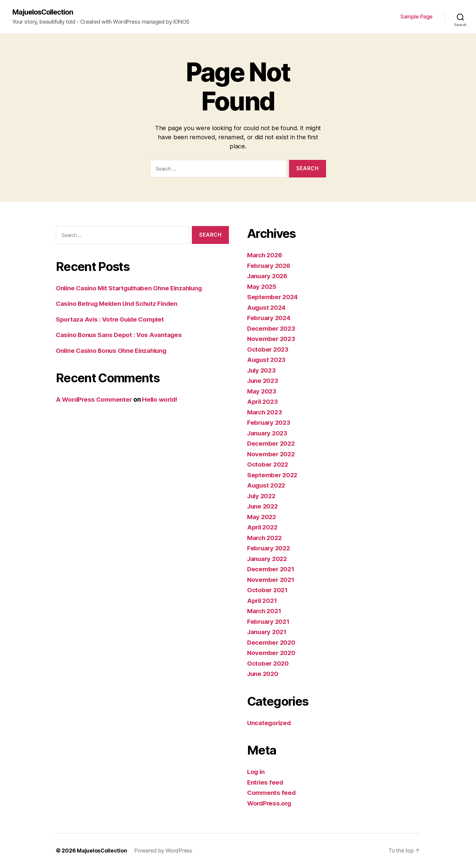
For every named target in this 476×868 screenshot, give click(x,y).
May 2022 (262, 517)
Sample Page (416, 17)
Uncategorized (270, 723)
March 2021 (265, 611)
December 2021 (271, 569)
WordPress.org (270, 803)
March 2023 (265, 412)
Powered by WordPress (163, 851)
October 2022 (268, 465)
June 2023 (263, 381)
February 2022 (269, 548)
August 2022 (267, 486)
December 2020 (272, 642)
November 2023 (272, 339)
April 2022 (263, 527)
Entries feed (266, 782)
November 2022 (272, 454)
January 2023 (268, 433)
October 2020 (268, 663)
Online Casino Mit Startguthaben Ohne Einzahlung (131, 288)
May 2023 (262, 391)
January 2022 (268, 559)
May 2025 (262, 287)
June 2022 (263, 507)
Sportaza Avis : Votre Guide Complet (112, 320)
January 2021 (268, 632)
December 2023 (272, 328)
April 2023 (263, 402)
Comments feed (272, 793)
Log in (256, 772)
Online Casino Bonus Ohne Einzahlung (113, 351)
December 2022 (272, 444)
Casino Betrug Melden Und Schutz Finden (119, 304)
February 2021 (269, 621)
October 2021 (268, 590)
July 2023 (262, 370)
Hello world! (162, 400)
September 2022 (273, 475)
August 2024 (267, 307)
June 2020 (263, 674)
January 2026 (268, 276)
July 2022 (262, 496)
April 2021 (263, 601)
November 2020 (272, 653)
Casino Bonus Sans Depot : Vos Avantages (120, 335)
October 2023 (268, 349)
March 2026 (265, 255)
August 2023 (267, 360)
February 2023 (269, 423)
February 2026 (270, 266)
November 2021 (271, 580)
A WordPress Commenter (95, 400)
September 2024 (273, 297)
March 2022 (265, 538)
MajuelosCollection (44, 12)
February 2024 (270, 318)
